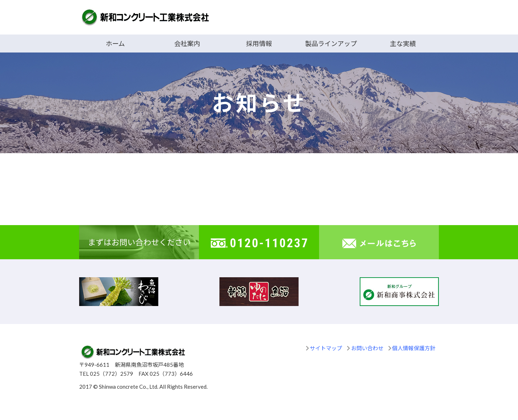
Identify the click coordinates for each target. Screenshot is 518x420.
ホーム (115, 44)
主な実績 (403, 44)
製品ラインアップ (331, 44)
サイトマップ (326, 348)
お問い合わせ (367, 348)
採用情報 (259, 44)
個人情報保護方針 (414, 348)
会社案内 (187, 44)
